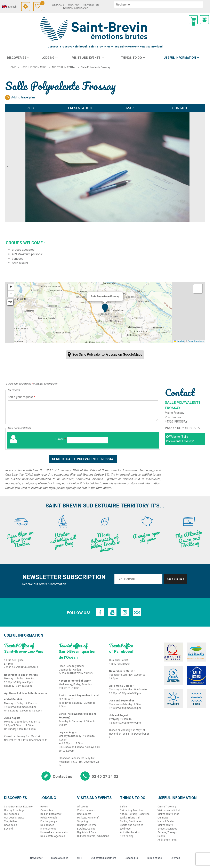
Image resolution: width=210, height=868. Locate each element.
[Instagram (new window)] (125, 612)
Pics (30, 108)
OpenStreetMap (196, 341)
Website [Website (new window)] (180, 439)
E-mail (61, 439)
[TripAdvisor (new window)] (137, 612)
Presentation (80, 108)
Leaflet (179, 341)
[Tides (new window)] (196, 698)
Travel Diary (41, 4)
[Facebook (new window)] (100, 612)
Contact (180, 108)
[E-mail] (87, 440)
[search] (159, 5)
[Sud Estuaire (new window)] (196, 652)
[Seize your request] (83, 411)
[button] (193, 20)
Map (130, 108)
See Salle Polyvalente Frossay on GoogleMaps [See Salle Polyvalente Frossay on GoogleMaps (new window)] (107, 355)
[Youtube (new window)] (112, 612)
